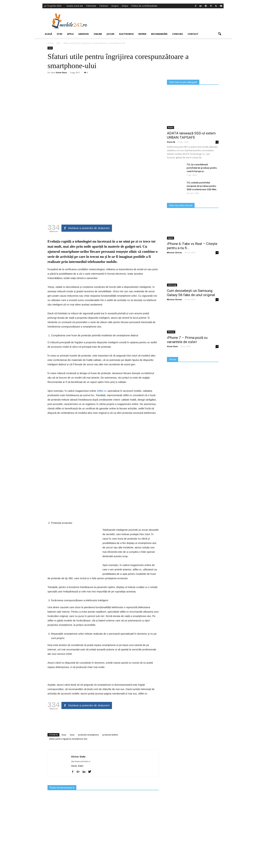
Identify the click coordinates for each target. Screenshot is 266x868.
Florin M (171, 142)
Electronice (126, 34)
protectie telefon (110, 735)
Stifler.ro (102, 391)
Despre (115, 6)
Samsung (172, 285)
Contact (193, 34)
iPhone (171, 332)
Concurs (178, 34)
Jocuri (111, 34)
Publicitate (91, 6)
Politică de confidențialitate (144, 6)
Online (98, 34)
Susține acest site (75, 6)
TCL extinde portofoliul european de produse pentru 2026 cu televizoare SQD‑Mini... (202, 186)
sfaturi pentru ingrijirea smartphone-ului (68, 739)
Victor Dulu (61, 72)
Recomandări (159, 34)
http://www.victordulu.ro (81, 761)
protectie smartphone (88, 735)
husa (64, 735)
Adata (170, 127)
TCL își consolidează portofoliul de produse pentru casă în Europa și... (202, 168)
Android (84, 34)
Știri (60, 34)
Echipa (125, 6)
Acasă (48, 34)
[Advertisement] (161, 21)
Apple (70, 34)
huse (72, 735)
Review (142, 34)
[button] (220, 34)
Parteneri (104, 6)
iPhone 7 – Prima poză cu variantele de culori (187, 340)
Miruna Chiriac (174, 252)
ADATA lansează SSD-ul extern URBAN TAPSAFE (191, 135)
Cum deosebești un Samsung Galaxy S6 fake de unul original (191, 293)
